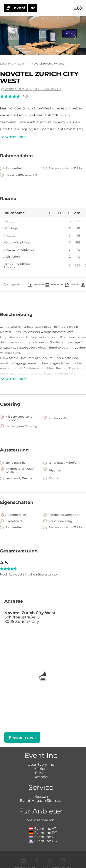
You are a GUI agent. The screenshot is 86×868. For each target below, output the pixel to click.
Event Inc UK (43, 841)
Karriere (41, 769)
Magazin (41, 796)
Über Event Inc (41, 765)
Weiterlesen (13, 137)
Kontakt (41, 777)
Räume (8, 198)
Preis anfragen (22, 737)
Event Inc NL (43, 837)
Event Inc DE (43, 833)
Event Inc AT (42, 829)
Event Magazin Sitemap (41, 801)
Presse (41, 773)
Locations (6, 64)
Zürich (22, 64)
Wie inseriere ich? (41, 820)
